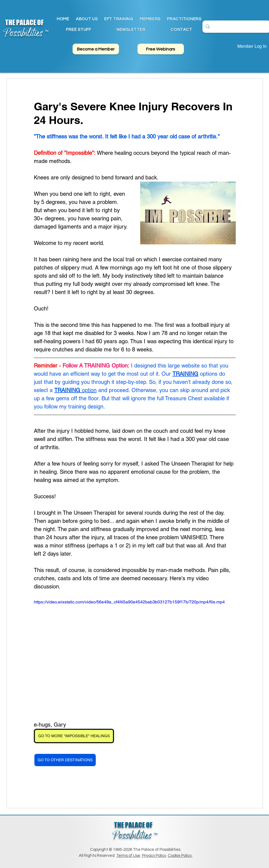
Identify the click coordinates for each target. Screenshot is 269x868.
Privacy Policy (154, 856)
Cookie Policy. (180, 856)
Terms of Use (128, 856)
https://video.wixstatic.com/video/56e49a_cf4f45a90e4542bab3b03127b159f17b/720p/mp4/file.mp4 (129, 602)
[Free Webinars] (161, 49)
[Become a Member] (96, 49)
